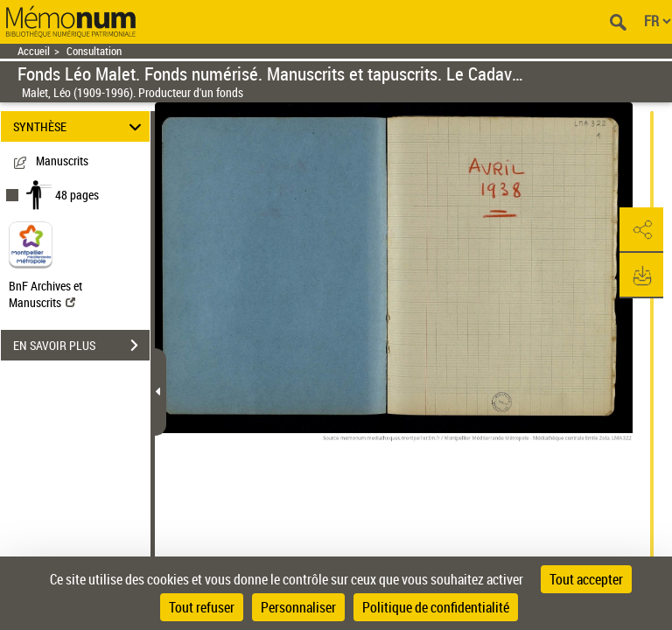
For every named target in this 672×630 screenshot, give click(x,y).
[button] (641, 230)
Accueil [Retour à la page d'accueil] (34, 51)
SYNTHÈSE (80, 126)
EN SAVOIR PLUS (81, 346)
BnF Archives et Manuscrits (45, 294)
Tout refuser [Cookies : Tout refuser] (202, 607)
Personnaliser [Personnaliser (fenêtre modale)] (298, 607)
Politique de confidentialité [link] (436, 607)
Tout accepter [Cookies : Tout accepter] (586, 579)
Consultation (94, 51)
